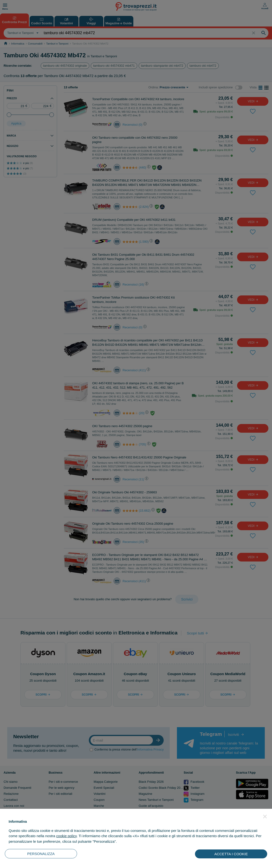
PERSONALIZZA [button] (41, 854)
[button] (265, 816)
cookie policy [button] (67, 836)
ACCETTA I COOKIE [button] (231, 854)
